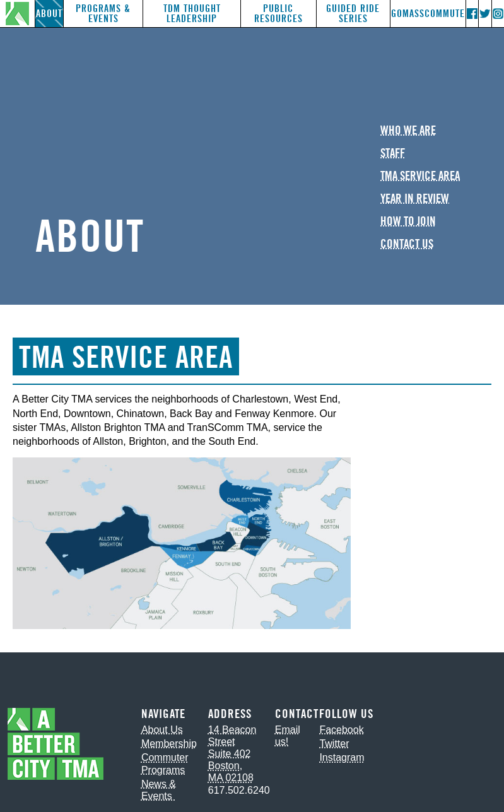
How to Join (408, 222)
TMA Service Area (420, 176)
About (49, 14)
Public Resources (278, 14)
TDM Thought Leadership (192, 14)
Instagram (342, 757)
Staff (393, 154)
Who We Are (408, 131)
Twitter (334, 744)
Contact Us (407, 244)
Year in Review (415, 199)
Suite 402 (230, 754)
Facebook (341, 730)
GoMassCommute (428, 14)
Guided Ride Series (353, 14)
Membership (169, 744)
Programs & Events (103, 14)
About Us (162, 730)
